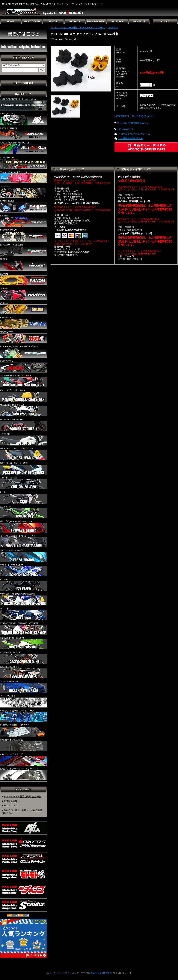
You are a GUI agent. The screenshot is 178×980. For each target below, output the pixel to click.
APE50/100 (23, 439)
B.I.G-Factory (23, 323)
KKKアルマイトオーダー (23, 759)
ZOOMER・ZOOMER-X (23, 424)
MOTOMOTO (23, 337)
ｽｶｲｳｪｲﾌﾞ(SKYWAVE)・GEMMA (23, 526)
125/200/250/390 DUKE (23, 657)
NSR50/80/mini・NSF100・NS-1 (23, 381)
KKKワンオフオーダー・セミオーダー (23, 774)
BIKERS (23, 221)
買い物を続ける (126, 129)
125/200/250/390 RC (23, 672)
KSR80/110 (23, 512)
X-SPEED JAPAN (23, 235)
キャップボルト (23, 701)
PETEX (23, 264)
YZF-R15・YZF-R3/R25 (23, 570)
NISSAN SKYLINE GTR (23, 687)
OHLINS (23, 308)
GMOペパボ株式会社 (102, 973)
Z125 (23, 497)
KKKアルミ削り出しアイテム (23, 730)
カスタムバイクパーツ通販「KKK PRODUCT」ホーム (78, 28)
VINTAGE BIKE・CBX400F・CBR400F (23, 628)
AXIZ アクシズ (23, 119)
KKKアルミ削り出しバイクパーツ (23, 716)
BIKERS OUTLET (23, 133)
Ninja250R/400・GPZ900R (23, 643)
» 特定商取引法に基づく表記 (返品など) (134, 116)
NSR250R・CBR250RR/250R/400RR (23, 599)
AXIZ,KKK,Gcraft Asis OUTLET (23, 148)
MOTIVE (23, 294)
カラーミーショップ (57, 973)
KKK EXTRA (23, 366)
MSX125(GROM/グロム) (23, 410)
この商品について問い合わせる (134, 134)
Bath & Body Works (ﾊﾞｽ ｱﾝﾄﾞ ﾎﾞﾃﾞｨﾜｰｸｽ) (23, 352)
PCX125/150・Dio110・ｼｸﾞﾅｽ (23, 468)
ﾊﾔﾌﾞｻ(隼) (23, 614)
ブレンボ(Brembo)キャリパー (23, 177)
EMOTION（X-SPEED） (23, 250)
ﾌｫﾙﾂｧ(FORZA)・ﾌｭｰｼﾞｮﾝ (23, 556)
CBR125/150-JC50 (23, 483)
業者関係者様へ (12, 801)
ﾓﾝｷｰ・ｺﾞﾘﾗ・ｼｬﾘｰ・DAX (23, 395)
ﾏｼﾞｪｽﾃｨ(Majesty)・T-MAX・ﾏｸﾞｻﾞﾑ (23, 541)
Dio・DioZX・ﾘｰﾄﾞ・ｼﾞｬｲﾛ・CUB (23, 454)
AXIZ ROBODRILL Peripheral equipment (23, 104)
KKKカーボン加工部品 (23, 745)
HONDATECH (23, 162)
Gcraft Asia (23, 191)
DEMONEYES (23, 206)
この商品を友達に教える (131, 138)
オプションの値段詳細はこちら (133, 123)
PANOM (23, 279)
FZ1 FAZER (23, 585)
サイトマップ (10, 806)
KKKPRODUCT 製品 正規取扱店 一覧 (22, 797)
